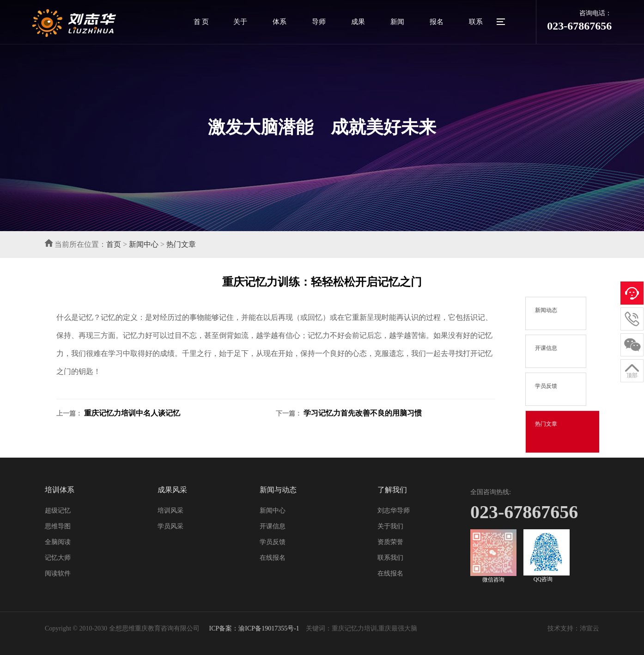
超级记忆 (58, 511)
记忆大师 (58, 558)
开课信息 (273, 526)
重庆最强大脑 (398, 628)
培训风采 (170, 511)
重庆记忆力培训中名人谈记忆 (132, 413)
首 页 (201, 22)
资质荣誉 (390, 542)
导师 (319, 22)
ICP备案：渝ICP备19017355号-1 (253, 628)
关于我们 (390, 526)
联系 (476, 22)
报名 (437, 22)
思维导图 (58, 526)
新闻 (397, 22)
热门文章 (181, 244)
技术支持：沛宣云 (573, 628)
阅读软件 (58, 573)
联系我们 (390, 558)
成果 (358, 22)
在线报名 (273, 558)
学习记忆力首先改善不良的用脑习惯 (363, 413)
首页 (114, 244)
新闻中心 (144, 244)
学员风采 (170, 526)
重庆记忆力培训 (354, 628)
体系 (279, 22)
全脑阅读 (58, 542)
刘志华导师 (394, 511)
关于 (240, 22)
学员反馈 (273, 542)
